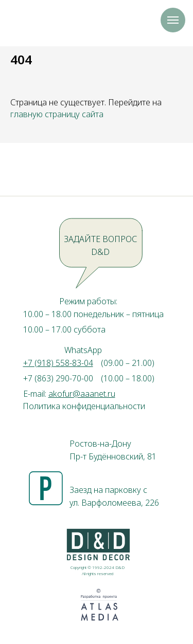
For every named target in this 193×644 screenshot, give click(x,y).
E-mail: (69, 394)
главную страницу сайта (57, 114)
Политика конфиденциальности (84, 406)
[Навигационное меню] (173, 20)
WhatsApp (83, 350)
